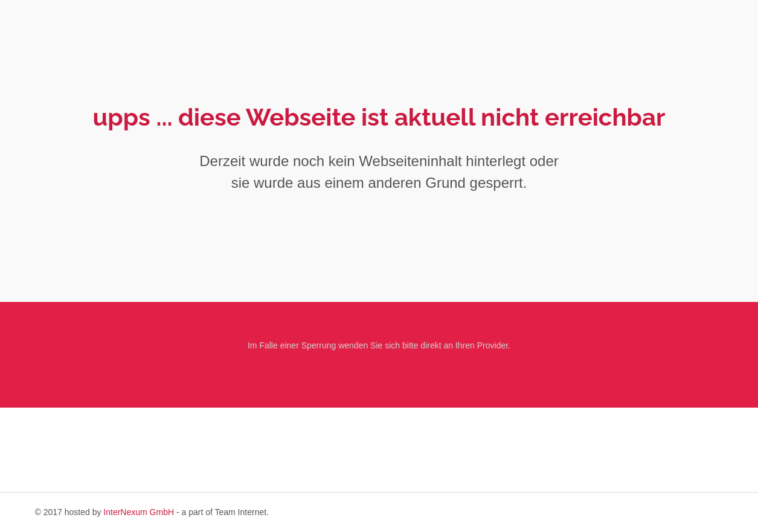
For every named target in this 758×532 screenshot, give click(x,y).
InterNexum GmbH (139, 512)
